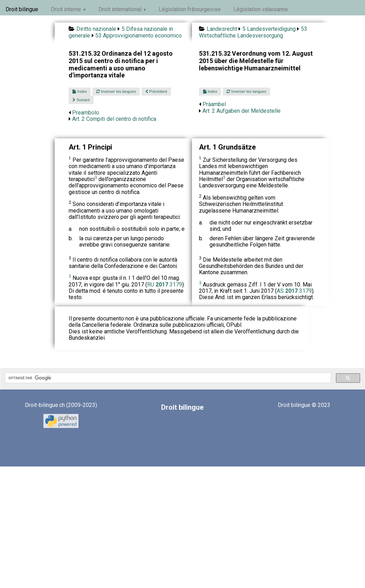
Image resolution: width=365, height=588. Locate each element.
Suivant (81, 100)
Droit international (120, 9)
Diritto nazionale (96, 29)
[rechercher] (167, 378)
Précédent (156, 91)
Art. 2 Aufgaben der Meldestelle (242, 111)
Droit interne (66, 9)
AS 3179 (294, 291)
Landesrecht (222, 29)
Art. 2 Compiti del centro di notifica (114, 119)
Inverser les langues (116, 91)
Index (80, 91)
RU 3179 (165, 285)
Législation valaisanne (261, 9)
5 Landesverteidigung (269, 29)
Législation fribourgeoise (190, 9)
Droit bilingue (22, 9)
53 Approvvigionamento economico (139, 36)
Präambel (214, 104)
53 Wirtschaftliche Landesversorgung (253, 32)
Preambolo (86, 113)
